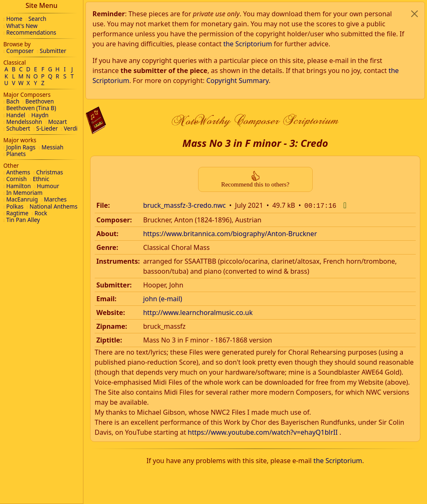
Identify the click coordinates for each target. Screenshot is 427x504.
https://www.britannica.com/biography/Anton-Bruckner (230, 129)
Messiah (53, 147)
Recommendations (31, 32)
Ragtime (17, 213)
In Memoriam (24, 193)
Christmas (50, 172)
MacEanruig (22, 199)
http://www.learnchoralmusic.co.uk (198, 207)
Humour (48, 186)
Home (14, 19)
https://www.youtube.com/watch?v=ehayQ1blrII (263, 327)
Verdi (71, 128)
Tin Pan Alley (23, 220)
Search (37, 19)
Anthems (18, 172)
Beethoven (40, 101)
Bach (13, 101)
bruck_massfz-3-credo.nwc (184, 101)
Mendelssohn (24, 122)
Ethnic (41, 179)
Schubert (18, 128)
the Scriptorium (338, 355)
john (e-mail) (163, 194)
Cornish (16, 179)
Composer (20, 51)
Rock (41, 213)
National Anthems (54, 206)
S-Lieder (47, 128)
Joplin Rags (21, 147)
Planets (16, 154)
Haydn (40, 115)
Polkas (15, 206)
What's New (22, 26)
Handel (16, 115)
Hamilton (19, 186)
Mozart (57, 122)
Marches (55, 199)
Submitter (53, 51)
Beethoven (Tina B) (31, 108)
